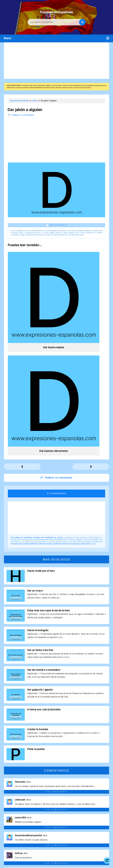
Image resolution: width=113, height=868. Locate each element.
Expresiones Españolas (56, 10)
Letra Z (101, 840)
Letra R (48, 840)
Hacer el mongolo (38, 483)
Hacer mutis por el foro (41, 423)
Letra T (66, 840)
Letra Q (39, 840)
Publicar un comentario (23, 115)
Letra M (105, 836)
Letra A (8, 836)
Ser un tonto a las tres (40, 502)
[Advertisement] (56, 61)
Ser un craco (35, 443)
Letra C (26, 836)
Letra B (17, 836)
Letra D (35, 836)
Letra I (79, 836)
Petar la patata (36, 602)
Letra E (44, 836)
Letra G (61, 836)
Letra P (30, 840)
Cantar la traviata (38, 582)
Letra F (52, 836)
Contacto (56, 864)
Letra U (74, 840)
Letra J (87, 836)
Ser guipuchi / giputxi (40, 542)
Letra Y (92, 840)
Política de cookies (97, 860)
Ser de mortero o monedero (44, 522)
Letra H (70, 836)
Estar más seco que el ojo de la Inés (48, 463)
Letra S (57, 840)
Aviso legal (51, 860)
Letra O (21, 840)
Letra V (83, 840)
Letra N (12, 840)
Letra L (96, 836)
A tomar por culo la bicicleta (44, 562)
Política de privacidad (72, 860)
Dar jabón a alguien (25, 110)
